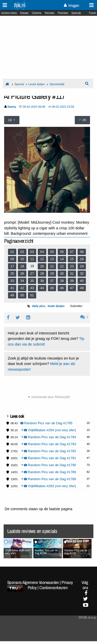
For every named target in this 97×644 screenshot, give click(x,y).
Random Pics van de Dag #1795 (47, 423)
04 (42, 252)
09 (12, 259)
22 (62, 266)
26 (22, 273)
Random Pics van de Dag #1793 (49, 444)
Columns (37, 13)
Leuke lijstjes (37, 84)
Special (19, 84)
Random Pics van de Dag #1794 (49, 437)
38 (62, 281)
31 (72, 273)
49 (12, 295)
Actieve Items (9, 13)
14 (62, 259)
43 (32, 288)
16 (82, 259)
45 (52, 288)
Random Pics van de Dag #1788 (49, 479)
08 (82, 252)
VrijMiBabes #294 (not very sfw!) (49, 430)
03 (32, 252)
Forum (92, 13)
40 (82, 281)
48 (82, 288)
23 (72, 266)
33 (12, 281)
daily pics (39, 306)
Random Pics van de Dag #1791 (49, 458)
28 (42, 273)
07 (72, 252)
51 (32, 295)
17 (12, 266)
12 (42, 259)
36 (42, 281)
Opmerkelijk (57, 84)
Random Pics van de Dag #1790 (49, 465)
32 (82, 273)
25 (12, 273)
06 (62, 252)
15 (72, 259)
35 (32, 281)
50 (22, 295)
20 (42, 266)
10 (22, 259)
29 (52, 273)
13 (52, 259)
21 (52, 266)
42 (22, 288)
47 (72, 288)
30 (62, 273)
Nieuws (24, 13)
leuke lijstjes (56, 306)
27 (32, 273)
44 (42, 288)
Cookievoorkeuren (53, 588)
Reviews (50, 13)
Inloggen (72, 5)
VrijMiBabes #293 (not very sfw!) (49, 486)
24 (82, 266)
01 (12, 252)
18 (22, 266)
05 (52, 252)
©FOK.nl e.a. (87, 618)
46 (62, 288)
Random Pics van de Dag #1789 (49, 472)
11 (32, 259)
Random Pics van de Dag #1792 (49, 451)
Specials (76, 13)
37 (52, 281)
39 (72, 281)
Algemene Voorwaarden (41, 582)
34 (22, 281)
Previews (63, 13)
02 (22, 252)
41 (12, 288)
